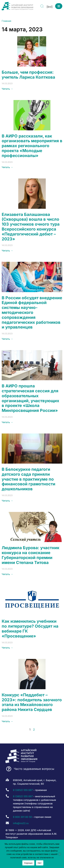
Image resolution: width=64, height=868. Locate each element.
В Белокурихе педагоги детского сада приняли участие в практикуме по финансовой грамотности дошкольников (29, 479)
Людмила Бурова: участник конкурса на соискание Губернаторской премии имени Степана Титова (31, 555)
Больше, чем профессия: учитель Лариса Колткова (28, 75)
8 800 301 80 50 (22, 817)
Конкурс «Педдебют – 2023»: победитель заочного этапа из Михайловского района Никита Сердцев (32, 702)
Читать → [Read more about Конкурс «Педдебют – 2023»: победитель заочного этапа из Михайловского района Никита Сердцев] (7, 721)
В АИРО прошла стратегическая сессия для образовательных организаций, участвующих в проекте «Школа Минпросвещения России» (30, 398)
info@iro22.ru (21, 823)
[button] (59, 6)
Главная (6, 21)
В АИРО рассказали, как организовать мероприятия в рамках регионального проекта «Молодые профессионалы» (32, 146)
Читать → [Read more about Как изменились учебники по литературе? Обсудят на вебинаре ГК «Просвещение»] (7, 648)
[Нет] (60, 854)
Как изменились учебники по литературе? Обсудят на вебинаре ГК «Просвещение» (30, 629)
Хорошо (28, 863)
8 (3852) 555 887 (23, 790)
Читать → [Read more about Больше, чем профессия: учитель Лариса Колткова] (7, 89)
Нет (40, 863)
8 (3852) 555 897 (23, 796)
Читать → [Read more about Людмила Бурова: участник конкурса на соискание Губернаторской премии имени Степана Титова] (7, 574)
